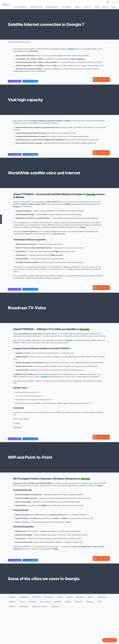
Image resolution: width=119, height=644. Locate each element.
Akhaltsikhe (24, 607)
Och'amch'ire (45, 602)
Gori (100, 602)
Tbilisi (70, 597)
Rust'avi (13, 602)
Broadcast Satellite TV (53, 7)
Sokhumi (80, 597)
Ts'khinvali (36, 597)
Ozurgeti (33, 602)
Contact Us (105, 7)
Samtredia (102, 597)
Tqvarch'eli (49, 597)
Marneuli (58, 602)
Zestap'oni (24, 597)
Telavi (60, 597)
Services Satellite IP (21, 7)
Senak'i (91, 597)
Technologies (67, 7)
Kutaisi (69, 602)
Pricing (97, 7)
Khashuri (90, 602)
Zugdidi (13, 597)
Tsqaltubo (56, 607)
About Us (88, 7)
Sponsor (114, 7)
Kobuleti (79, 602)
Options (78, 7)
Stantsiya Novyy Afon (40, 607)
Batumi (12, 607)
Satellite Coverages (37, 7)
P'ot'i (23, 602)
